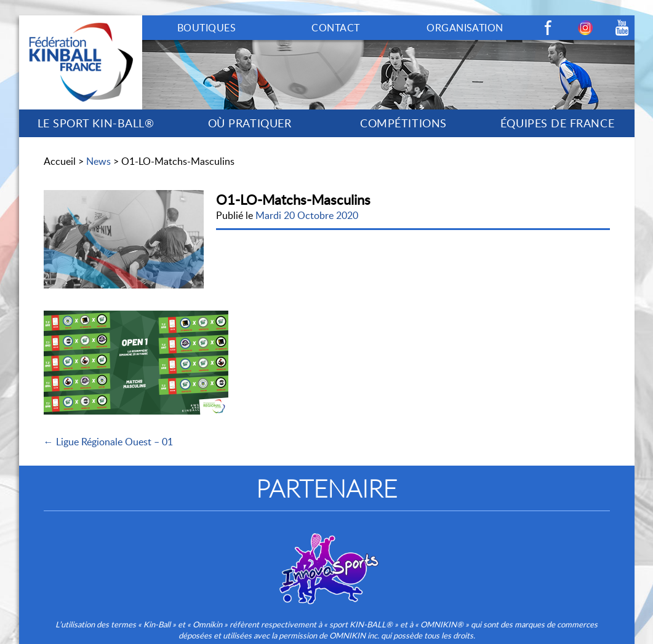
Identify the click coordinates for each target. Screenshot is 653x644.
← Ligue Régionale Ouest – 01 (108, 442)
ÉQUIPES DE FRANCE (557, 123)
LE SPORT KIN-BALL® (96, 123)
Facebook (548, 28)
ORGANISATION (465, 28)
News (98, 161)
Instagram (585, 28)
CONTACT (335, 28)
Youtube (622, 28)
